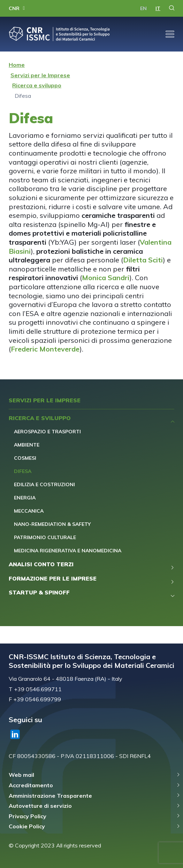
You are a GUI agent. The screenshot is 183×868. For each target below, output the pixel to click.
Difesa (23, 471)
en (143, 8)
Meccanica (29, 511)
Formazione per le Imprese (53, 578)
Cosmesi (25, 458)
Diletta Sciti (143, 260)
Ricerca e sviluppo (37, 85)
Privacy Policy (28, 816)
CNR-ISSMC (59, 34)
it (158, 8)
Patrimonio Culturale (45, 537)
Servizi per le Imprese (40, 75)
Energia (25, 498)
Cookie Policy (27, 826)
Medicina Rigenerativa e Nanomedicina (68, 551)
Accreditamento (31, 785)
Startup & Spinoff (39, 592)
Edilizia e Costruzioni (44, 484)
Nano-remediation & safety (52, 524)
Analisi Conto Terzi (41, 564)
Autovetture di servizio (40, 806)
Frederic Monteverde (45, 349)
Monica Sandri (106, 278)
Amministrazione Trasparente (50, 796)
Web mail (21, 775)
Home (17, 65)
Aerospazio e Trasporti (47, 432)
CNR (14, 8)
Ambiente (27, 445)
